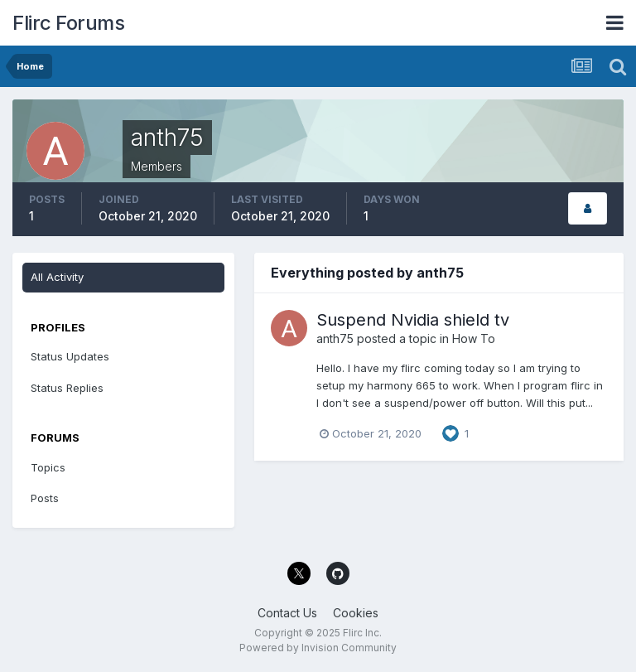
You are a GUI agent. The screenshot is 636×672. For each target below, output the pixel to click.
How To (474, 338)
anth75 (335, 338)
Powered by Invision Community (318, 648)
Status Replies (67, 388)
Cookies (356, 613)
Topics (48, 467)
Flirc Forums (68, 23)
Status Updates (70, 356)
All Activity (57, 277)
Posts (45, 498)
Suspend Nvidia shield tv (413, 320)
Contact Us (287, 613)
